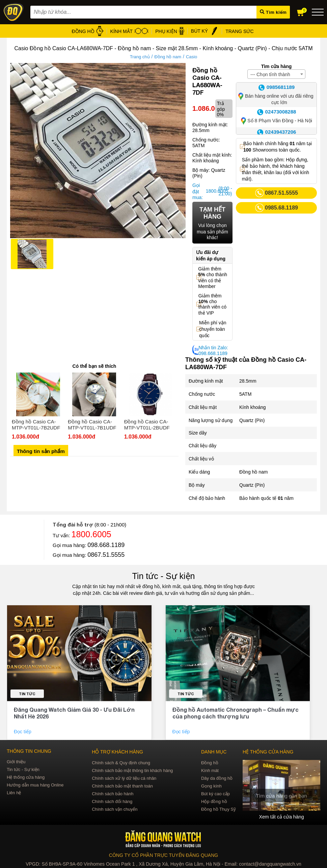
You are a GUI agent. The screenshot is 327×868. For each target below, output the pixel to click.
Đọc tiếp (23, 732)
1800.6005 (211, 191)
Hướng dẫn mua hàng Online (35, 785)
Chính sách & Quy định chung (121, 763)
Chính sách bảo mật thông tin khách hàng (132, 770)
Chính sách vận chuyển (115, 809)
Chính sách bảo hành (113, 794)
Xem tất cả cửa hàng (281, 817)
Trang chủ (140, 57)
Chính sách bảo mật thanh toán (122, 786)
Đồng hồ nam (168, 57)
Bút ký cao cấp (215, 794)
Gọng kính (211, 786)
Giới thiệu (16, 762)
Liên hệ (14, 793)
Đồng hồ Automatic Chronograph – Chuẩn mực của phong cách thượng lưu (236, 713)
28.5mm (248, 381)
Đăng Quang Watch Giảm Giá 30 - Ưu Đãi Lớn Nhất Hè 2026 (74, 713)
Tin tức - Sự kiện (164, 576)
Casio (192, 57)
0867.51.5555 (106, 555)
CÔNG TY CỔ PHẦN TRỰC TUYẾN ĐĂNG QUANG (163, 855)
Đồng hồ (210, 763)
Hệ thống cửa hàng (26, 777)
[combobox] (276, 74)
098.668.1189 (106, 545)
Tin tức (27, 694)
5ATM (245, 394)
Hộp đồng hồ (214, 801)
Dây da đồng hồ (217, 778)
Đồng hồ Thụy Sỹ (219, 809)
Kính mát (210, 770)
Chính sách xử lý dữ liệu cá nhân (124, 778)
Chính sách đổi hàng (112, 801)
